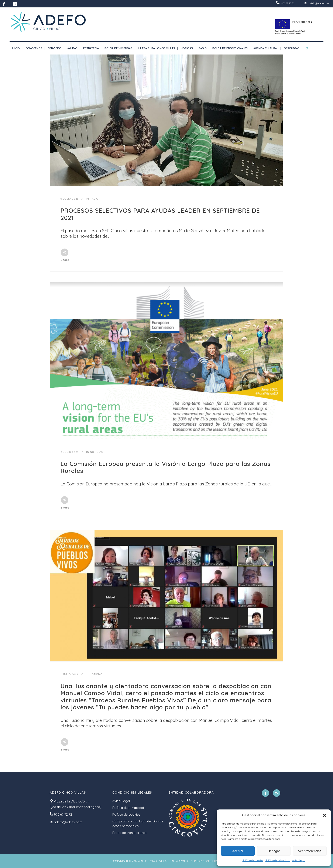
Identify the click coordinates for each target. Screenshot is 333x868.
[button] (325, 815)
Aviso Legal (299, 860)
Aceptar (238, 851)
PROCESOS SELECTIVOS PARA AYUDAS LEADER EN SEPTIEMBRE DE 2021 (160, 214)
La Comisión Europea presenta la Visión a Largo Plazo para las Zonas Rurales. (166, 467)
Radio (94, 199)
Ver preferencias (310, 851)
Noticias (97, 452)
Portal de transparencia (130, 833)
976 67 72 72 (288, 3)
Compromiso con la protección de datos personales (138, 824)
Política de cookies (253, 860)
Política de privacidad (278, 860)
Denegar (274, 851)
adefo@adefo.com (319, 3)
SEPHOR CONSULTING (205, 861)
